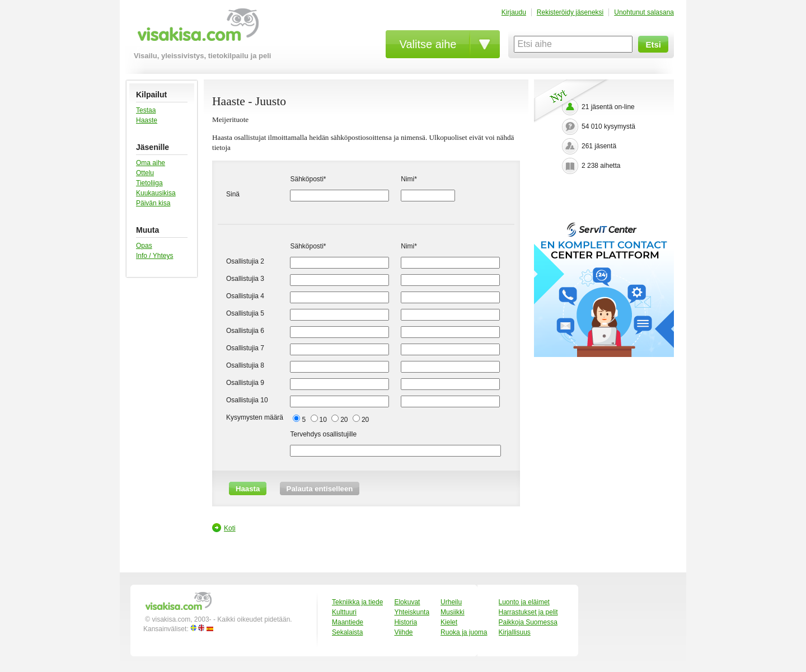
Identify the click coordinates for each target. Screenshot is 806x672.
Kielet (449, 622)
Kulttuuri (344, 612)
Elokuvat (407, 602)
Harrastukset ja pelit (528, 612)
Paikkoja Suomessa (528, 622)
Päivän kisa (153, 203)
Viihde (403, 632)
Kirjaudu (514, 12)
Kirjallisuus (515, 632)
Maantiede (348, 622)
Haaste (147, 120)
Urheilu (451, 602)
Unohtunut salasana (644, 12)
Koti (230, 528)
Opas (144, 246)
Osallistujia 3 (245, 279)
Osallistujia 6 (245, 331)
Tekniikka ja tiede (357, 602)
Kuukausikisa (156, 193)
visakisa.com (196, 29)
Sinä (233, 194)
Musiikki (453, 612)
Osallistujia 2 (245, 261)
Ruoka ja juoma (464, 632)
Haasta (248, 489)
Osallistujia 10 (247, 400)
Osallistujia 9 (245, 383)
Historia (406, 622)
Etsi (653, 44)
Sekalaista (347, 632)
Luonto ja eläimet (524, 602)
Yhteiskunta (412, 612)
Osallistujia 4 (245, 296)
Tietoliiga (149, 183)
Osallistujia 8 (245, 365)
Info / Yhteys (155, 256)
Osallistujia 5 (245, 313)
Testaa (146, 110)
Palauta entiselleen (320, 489)
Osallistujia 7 (245, 348)
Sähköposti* (308, 179)
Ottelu (145, 173)
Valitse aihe (428, 44)
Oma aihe (151, 163)
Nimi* (409, 179)
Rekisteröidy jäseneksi (570, 12)
